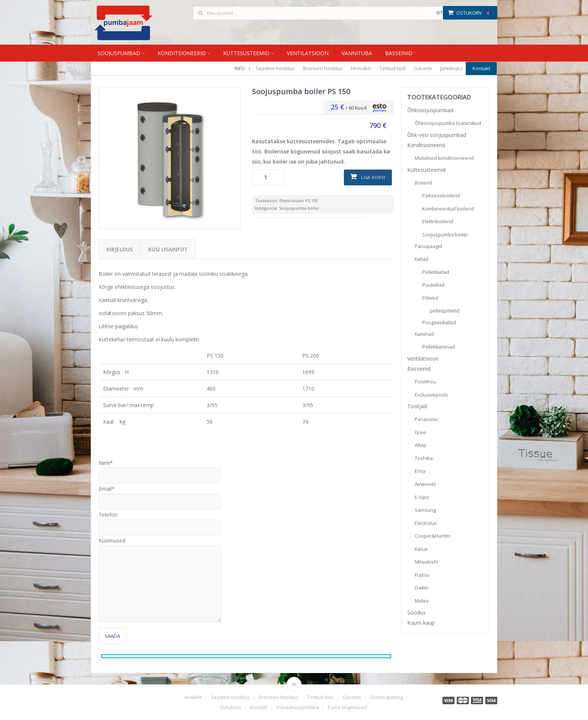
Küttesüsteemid (246, 53)
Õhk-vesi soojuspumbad (437, 135)
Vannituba (357, 53)
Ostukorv (470, 13)
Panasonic (426, 419)
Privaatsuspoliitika (298, 707)
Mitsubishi (426, 562)
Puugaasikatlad (439, 322)
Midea (422, 601)
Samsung (425, 510)
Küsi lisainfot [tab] (168, 249)
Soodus (416, 613)
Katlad (421, 259)
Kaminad (424, 334)
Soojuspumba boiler (299, 208)
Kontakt (481, 68)
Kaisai (421, 549)
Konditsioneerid (182, 53)
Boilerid (423, 183)
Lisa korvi (373, 177)
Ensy (420, 471)
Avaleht (193, 697)
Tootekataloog (386, 697)
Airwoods (425, 484)
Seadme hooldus (275, 68)
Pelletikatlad (436, 272)
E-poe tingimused (347, 707)
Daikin (421, 588)
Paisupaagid (428, 246)
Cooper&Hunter (433, 536)
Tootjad (417, 406)
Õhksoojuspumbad (430, 110)
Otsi (442, 13)
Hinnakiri (361, 68)
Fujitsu (422, 575)
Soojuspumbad (119, 53)
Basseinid (399, 53)
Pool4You (425, 382)
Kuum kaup (421, 623)
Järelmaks (451, 68)
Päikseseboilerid (441, 196)
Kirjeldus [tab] (120, 249)
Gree (420, 432)
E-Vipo (422, 497)
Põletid (430, 298)
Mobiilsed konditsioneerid (444, 158)
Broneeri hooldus (323, 68)
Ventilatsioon (308, 53)
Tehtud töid (392, 68)
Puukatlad (433, 285)
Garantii (423, 68)
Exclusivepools (431, 395)
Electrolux (426, 523)
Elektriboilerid (438, 222)
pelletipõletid (445, 311)
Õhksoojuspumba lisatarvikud (448, 123)
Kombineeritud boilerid (448, 209)
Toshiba (424, 458)
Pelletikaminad (439, 347)
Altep (421, 445)
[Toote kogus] (268, 177)
